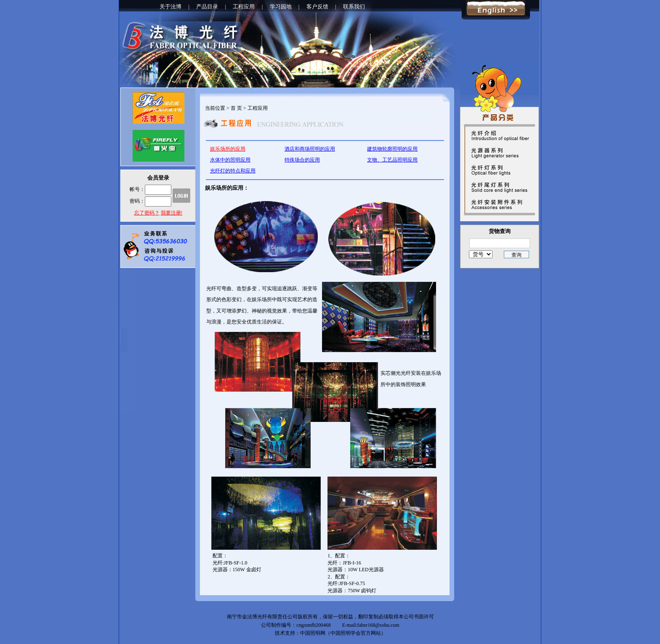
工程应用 (244, 7)
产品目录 (207, 7)
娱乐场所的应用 (228, 149)
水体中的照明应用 (230, 160)
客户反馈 (317, 7)
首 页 (236, 108)
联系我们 (354, 7)
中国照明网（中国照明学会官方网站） (343, 633)
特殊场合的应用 (302, 160)
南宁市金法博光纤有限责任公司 (262, 617)
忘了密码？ (147, 213)
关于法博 (170, 7)
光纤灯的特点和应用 (233, 171)
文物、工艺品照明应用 (392, 160)
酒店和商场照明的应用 (310, 149)
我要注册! (172, 213)
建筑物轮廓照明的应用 (392, 149)
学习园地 (281, 7)
